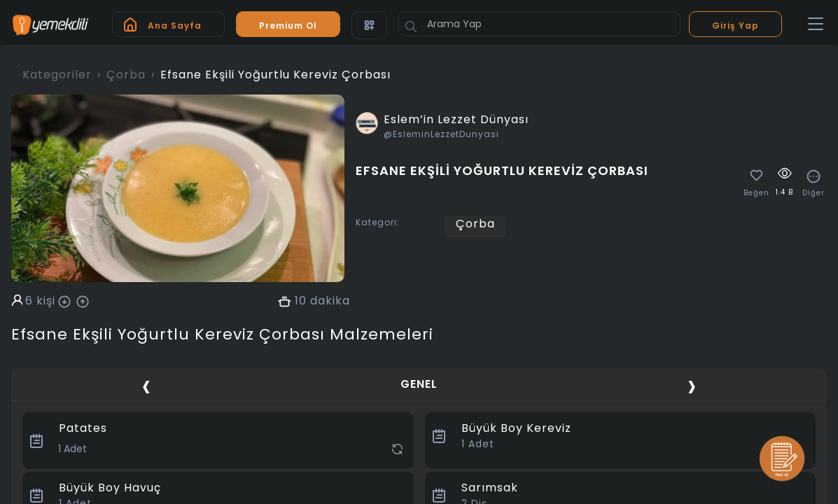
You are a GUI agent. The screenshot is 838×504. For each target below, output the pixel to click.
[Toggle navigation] (816, 24)
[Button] (411, 27)
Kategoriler (57, 75)
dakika (330, 301)
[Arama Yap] (539, 24)
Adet (478, 444)
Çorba (126, 75)
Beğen (756, 193)
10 (301, 301)
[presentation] (146, 386)
